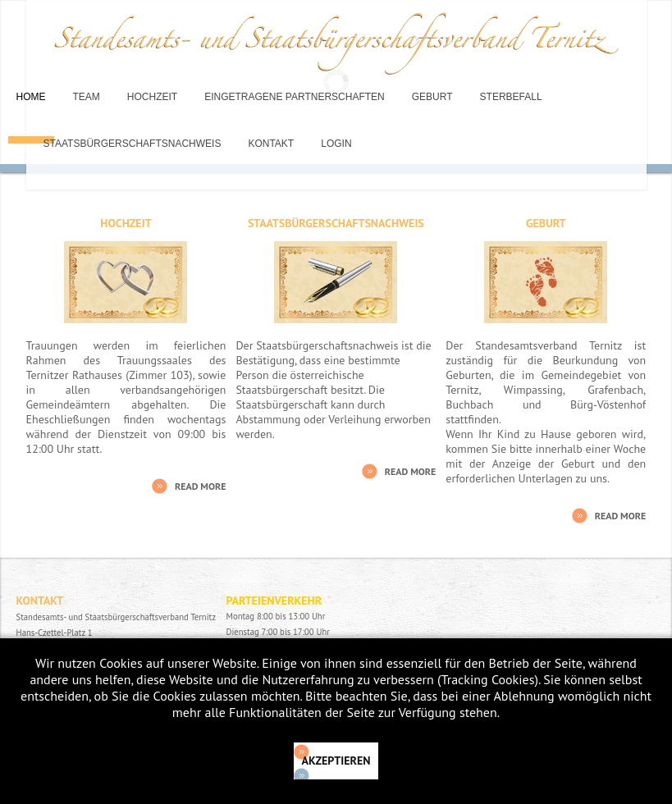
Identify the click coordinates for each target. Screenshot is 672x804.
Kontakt (271, 144)
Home (31, 97)
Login (336, 144)
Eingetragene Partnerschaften (295, 97)
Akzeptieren (336, 761)
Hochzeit (152, 97)
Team (87, 97)
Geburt (432, 97)
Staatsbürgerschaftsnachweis (133, 144)
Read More (201, 486)
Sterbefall (511, 97)
